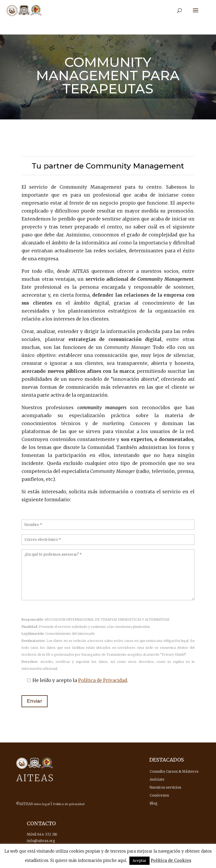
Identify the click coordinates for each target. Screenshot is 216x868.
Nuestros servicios (165, 787)
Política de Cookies (171, 860)
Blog (154, 803)
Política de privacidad (69, 804)
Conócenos (159, 795)
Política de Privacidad (103, 680)
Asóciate (157, 780)
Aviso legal (42, 804)
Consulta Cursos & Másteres (174, 772)
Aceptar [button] (139, 861)
